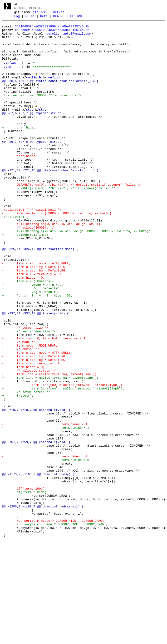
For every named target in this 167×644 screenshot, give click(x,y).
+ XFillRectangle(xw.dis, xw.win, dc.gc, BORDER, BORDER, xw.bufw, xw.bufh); (76, 274)
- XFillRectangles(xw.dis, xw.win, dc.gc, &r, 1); (52, 266)
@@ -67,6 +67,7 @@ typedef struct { (33, 133)
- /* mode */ (19, 407)
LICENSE (76, 18)
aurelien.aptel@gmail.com (69, 38)
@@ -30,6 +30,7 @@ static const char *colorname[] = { (50, 94)
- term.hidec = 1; (46, 506)
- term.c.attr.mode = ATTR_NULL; (36, 313)
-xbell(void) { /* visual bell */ (32, 248)
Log (17, 18)
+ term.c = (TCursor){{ (28, 334)
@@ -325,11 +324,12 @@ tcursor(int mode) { (40, 296)
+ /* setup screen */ (26, 467)
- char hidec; (20, 184)
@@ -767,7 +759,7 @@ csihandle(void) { (36, 527)
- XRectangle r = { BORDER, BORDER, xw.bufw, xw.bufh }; (58, 253)
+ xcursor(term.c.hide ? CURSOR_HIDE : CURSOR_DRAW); (55, 626)
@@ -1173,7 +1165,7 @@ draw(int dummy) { (38, 566)
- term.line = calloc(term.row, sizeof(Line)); (49, 446)
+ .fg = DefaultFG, (32, 343)
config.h (11, 73)
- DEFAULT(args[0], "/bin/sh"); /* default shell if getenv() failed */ (71, 218)
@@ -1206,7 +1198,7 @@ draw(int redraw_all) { (43, 604)
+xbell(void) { (15, 257)
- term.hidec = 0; (23, 330)
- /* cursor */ (20, 416)
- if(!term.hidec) (23, 583)
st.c (7, 77)
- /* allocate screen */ (29, 441)
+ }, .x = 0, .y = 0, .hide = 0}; (37, 351)
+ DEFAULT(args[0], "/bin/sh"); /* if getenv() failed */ (59, 223)
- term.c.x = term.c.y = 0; (32, 326)
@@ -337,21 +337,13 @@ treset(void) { (35, 373)
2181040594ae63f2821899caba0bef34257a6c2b (52, 29)
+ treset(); (18, 471)
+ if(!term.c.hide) (24, 587)
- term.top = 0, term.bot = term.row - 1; (45, 403)
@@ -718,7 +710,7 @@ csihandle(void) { (36, 489)
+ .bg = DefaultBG (31, 347)
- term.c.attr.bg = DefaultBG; (34, 321)
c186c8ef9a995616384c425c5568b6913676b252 (52, 34)
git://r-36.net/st (49, 14)
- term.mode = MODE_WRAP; (30, 411)
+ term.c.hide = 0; (46, 549)
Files (30, 18)
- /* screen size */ (25, 390)
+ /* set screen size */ (29, 394)
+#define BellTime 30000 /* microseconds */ (42, 111)
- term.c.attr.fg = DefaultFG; (34, 317)
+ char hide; (19, 150)
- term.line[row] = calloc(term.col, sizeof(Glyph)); (62, 459)
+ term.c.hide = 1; (46, 510)
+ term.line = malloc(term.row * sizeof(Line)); (50, 450)
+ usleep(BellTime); (25, 278)
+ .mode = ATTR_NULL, (34, 338)
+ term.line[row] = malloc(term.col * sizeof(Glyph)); (63, 463)
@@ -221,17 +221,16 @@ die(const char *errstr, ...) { (50, 201)
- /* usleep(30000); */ (28, 270)
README (59, 18)
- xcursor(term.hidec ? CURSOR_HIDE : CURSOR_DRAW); (54, 622)
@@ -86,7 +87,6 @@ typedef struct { (33, 167)
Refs (44, 18)
